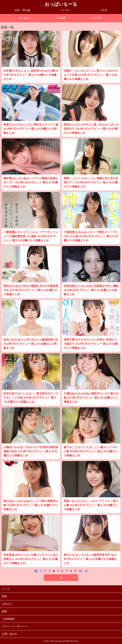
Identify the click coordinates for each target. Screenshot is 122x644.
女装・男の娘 (23, 10)
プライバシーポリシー (15, 626)
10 (80, 571)
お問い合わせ (9, 634)
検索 (4, 611)
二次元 (103, 10)
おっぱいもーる (61, 4)
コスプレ (65, 10)
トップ (6, 589)
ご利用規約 (8, 619)
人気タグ (7, 604)
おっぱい (25, 18)
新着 (4, 596)
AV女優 (61, 18)
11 (86, 571)
